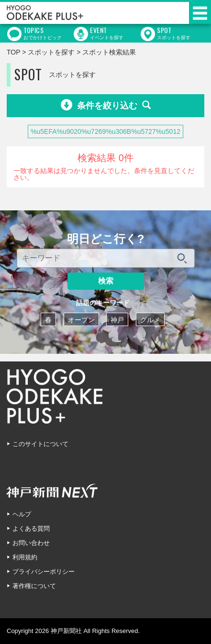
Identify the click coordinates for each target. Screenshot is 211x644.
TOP (13, 52)
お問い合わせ (31, 543)
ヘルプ (22, 514)
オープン (81, 320)
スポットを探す (51, 52)
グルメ (150, 320)
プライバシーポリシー (44, 572)
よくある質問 (31, 529)
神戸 (117, 320)
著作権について (34, 586)
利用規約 (25, 557)
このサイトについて (40, 444)
